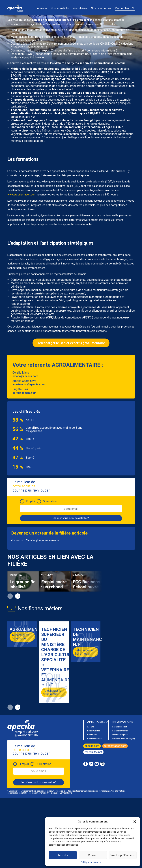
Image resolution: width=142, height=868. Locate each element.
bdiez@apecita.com (24, 393)
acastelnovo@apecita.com (29, 384)
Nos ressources (101, 8)
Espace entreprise (120, 731)
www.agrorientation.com (22, 195)
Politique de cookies (91, 862)
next (18, 596)
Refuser (93, 855)
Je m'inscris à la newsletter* (71, 518)
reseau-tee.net (93, 752)
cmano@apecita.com (25, 376)
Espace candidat (120, 727)
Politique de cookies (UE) (124, 739)
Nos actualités (60, 8)
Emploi (31, 501)
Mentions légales (120, 735)
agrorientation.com (115, 746)
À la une (42, 8)
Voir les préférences (123, 855)
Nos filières (80, 8)
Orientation (50, 501)
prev (10, 596)
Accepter (63, 855)
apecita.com (92, 746)
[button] (135, 822)
